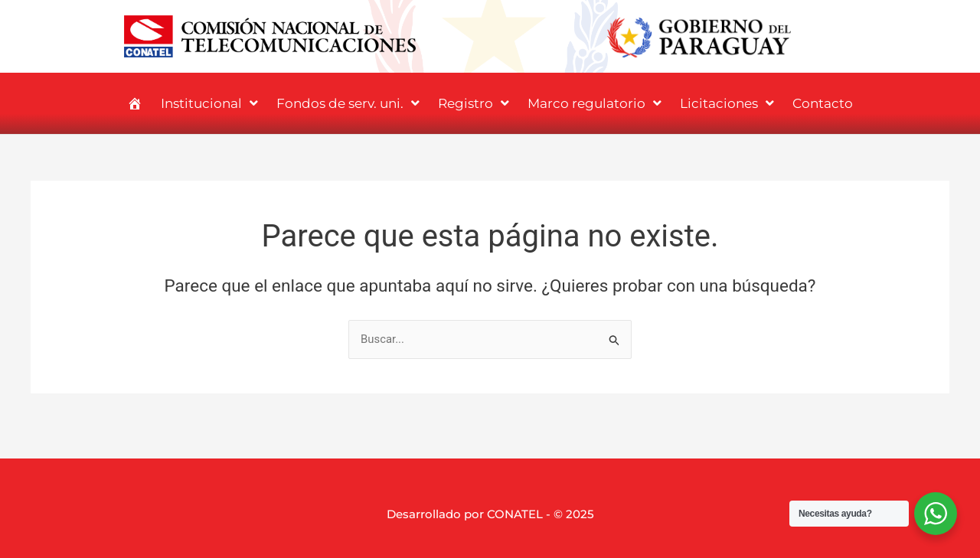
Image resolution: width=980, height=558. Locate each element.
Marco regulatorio (595, 103)
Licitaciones (727, 103)
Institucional (209, 103)
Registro (474, 103)
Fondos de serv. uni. (348, 103)
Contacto (823, 103)
